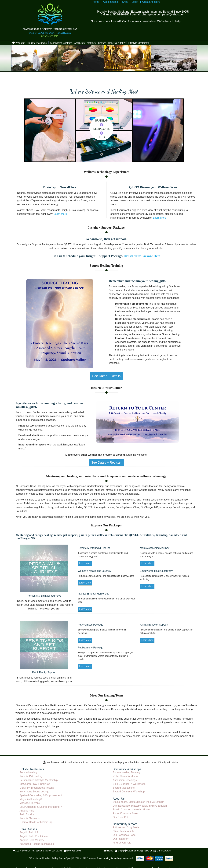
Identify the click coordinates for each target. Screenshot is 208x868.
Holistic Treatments (37, 43)
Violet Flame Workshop (126, 776)
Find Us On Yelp (122, 843)
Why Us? (18, 43)
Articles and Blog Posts (126, 827)
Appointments (111, 2)
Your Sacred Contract (61, 43)
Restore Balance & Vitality (112, 43)
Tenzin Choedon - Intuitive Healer (132, 810)
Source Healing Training (126, 772)
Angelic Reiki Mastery (32, 840)
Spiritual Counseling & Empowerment (41, 795)
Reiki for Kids (27, 814)
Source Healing (28, 772)
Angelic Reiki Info (29, 832)
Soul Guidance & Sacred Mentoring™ (41, 807)
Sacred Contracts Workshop (129, 792)
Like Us (149, 851)
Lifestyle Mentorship (139, 43)
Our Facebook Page (124, 835)
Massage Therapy (30, 803)
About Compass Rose (125, 813)
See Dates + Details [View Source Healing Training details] (106, 376)
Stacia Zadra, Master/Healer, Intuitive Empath (139, 802)
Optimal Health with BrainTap (36, 822)
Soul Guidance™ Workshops (129, 784)
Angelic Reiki (27, 811)
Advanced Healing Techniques (37, 844)
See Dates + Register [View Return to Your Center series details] (106, 462)
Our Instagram (121, 839)
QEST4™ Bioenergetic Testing (37, 788)
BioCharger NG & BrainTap (35, 784)
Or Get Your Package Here (142, 256)
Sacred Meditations (124, 788)
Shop (125, 2)
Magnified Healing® (31, 799)
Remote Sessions (30, 818)
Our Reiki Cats (121, 817)
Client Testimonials (123, 831)
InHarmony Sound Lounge (35, 792)
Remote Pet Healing (31, 776)
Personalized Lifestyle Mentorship (39, 780)
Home (96, 2)
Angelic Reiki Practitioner (34, 836)
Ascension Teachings (85, 43)
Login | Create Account (146, 2)
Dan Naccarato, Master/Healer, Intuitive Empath (140, 806)
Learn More (60, 214)
